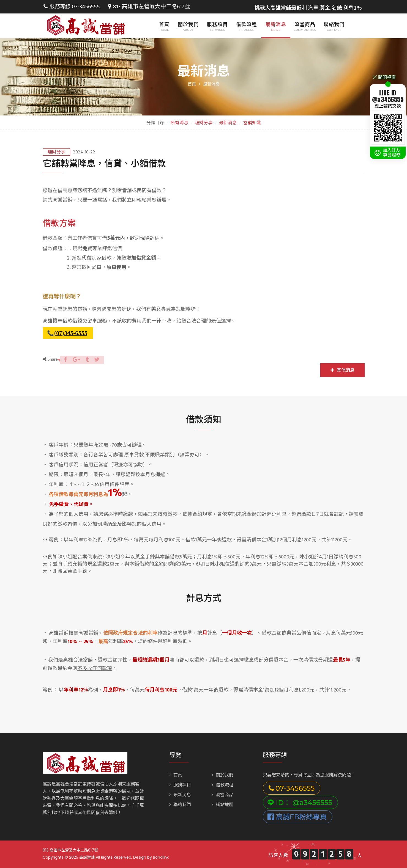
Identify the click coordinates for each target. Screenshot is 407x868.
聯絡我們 (334, 24)
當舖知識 (252, 123)
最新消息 (276, 24)
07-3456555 (85, 7)
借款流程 (247, 24)
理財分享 (204, 123)
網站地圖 (222, 805)
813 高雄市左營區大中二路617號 (146, 7)
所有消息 (179, 123)
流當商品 (305, 24)
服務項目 (217, 24)
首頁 (164, 24)
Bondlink (161, 857)
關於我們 (188, 24)
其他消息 (342, 370)
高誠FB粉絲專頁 (297, 817)
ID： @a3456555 (300, 803)
